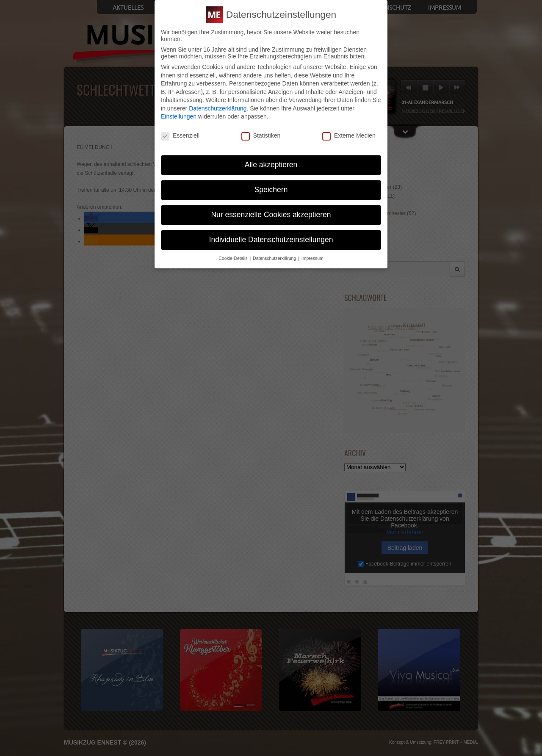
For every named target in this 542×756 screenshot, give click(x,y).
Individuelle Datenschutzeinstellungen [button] (271, 239)
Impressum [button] (312, 258)
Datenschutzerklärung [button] (275, 258)
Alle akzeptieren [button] (271, 165)
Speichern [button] (271, 190)
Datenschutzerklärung (218, 108)
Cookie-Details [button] (234, 258)
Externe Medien (349, 135)
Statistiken (261, 135)
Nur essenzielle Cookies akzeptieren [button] (271, 214)
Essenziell (180, 135)
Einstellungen (179, 116)
